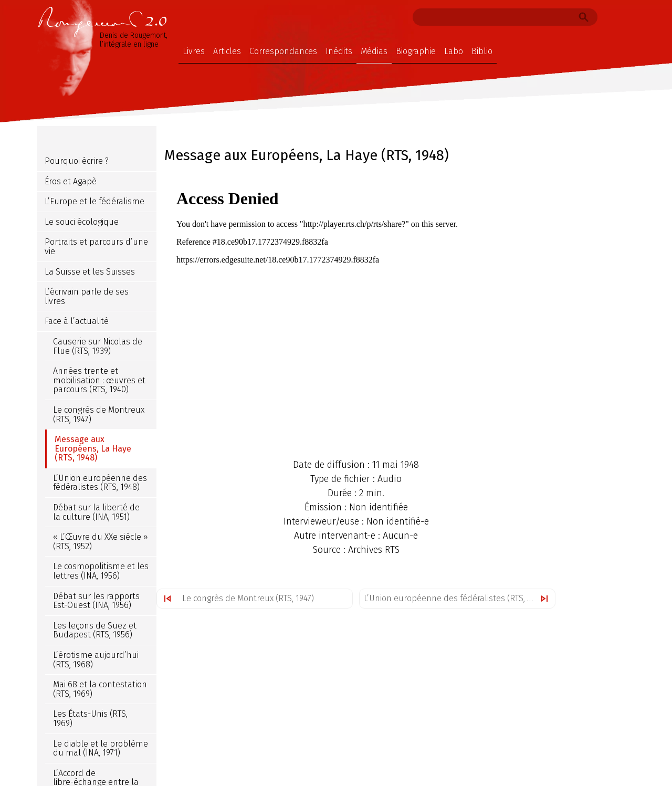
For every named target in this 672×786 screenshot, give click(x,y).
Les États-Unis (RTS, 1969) (90, 719)
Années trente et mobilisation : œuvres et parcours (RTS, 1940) (99, 380)
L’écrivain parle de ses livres (87, 296)
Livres (194, 51)
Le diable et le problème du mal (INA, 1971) (101, 748)
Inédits (339, 51)
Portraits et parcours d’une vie (96, 247)
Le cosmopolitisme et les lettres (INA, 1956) (101, 571)
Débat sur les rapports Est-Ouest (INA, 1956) (96, 601)
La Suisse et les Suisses (90, 272)
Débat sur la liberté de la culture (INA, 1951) (96, 512)
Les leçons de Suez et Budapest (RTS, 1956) (95, 630)
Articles (227, 51)
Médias (374, 51)
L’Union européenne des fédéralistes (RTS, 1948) (455, 598)
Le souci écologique (82, 222)
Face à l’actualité (77, 321)
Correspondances (283, 51)
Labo (454, 51)
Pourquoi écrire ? (77, 161)
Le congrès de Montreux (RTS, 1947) (248, 598)
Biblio (482, 51)
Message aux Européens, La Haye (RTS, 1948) (93, 448)
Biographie (416, 51)
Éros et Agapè (71, 181)
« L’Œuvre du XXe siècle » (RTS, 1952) (101, 542)
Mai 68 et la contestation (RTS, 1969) (100, 689)
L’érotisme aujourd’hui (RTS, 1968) (96, 660)
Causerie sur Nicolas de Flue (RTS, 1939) (98, 346)
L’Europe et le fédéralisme (94, 201)
